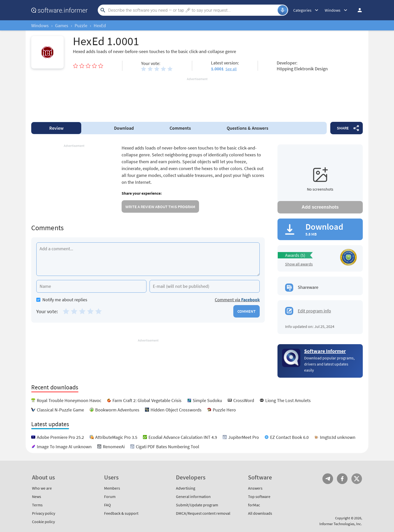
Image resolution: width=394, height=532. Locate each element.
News (37, 496)
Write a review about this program (160, 207)
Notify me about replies (62, 300)
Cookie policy (43, 522)
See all (231, 69)
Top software (259, 496)
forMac (254, 505)
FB (342, 479)
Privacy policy (44, 513)
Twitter (357, 479)
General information (193, 496)
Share (343, 128)
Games (62, 26)
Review (56, 128)
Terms (37, 505)
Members (112, 488)
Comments (180, 128)
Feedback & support (121, 513)
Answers (248, 128)
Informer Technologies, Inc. (341, 524)
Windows (40, 26)
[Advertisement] (197, 97)
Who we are (42, 488)
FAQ (108, 505)
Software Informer (325, 351)
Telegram (328, 479)
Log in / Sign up (357, 10)
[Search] (192, 10)
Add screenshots (320, 207)
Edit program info (314, 311)
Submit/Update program (197, 505)
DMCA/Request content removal (203, 513)
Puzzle (81, 26)
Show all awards (299, 264)
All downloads (260, 513)
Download (124, 128)
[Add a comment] (148, 259)
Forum (110, 496)
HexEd (100, 26)
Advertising (186, 488)
